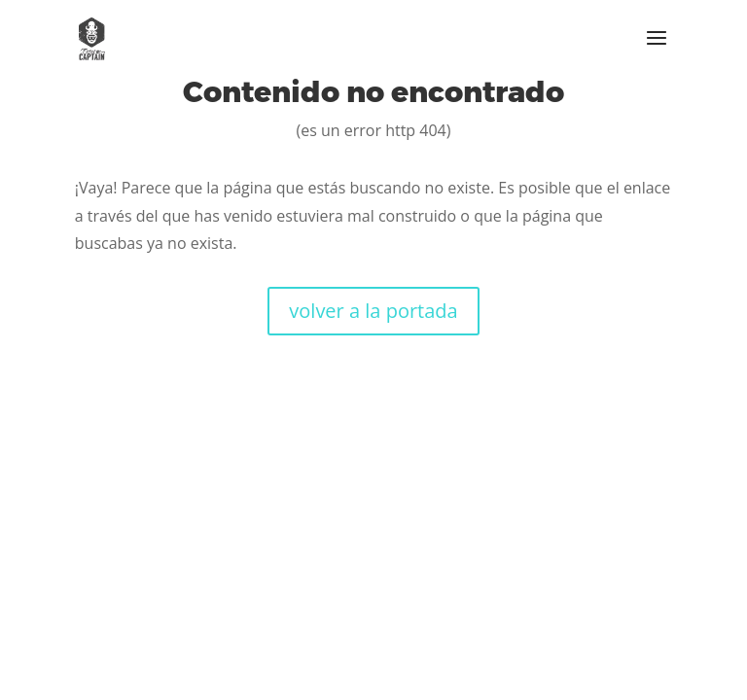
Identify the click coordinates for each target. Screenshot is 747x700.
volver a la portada (373, 311)
